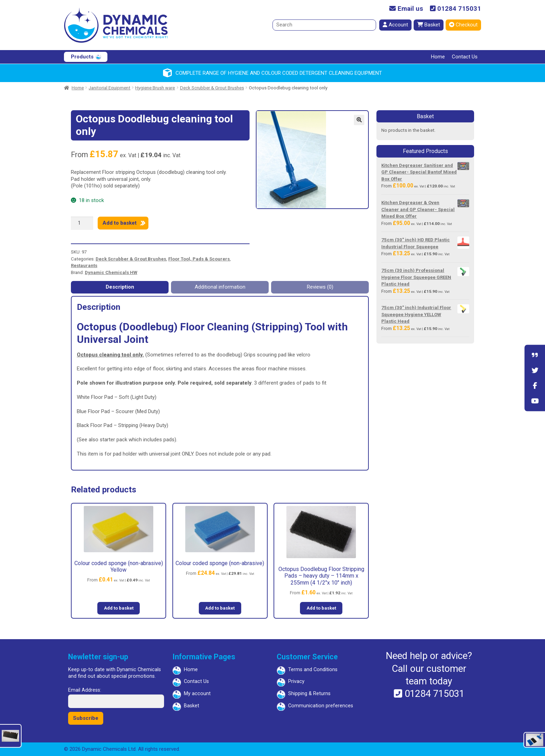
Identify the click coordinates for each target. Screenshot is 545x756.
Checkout (463, 25)
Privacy (296, 681)
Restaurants (84, 266)
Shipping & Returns (309, 694)
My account (197, 694)
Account (395, 25)
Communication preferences (321, 706)
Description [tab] (120, 287)
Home (438, 57)
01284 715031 (455, 9)
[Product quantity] (82, 223)
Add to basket (120, 223)
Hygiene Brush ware (155, 88)
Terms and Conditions (313, 670)
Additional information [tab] (220, 287)
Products (82, 57)
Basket (429, 25)
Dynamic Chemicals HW (111, 272)
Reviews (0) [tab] (320, 287)
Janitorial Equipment (109, 88)
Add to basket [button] (119, 608)
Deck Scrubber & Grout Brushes (212, 88)
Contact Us (465, 57)
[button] (359, 120)
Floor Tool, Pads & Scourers (199, 259)
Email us (406, 9)
